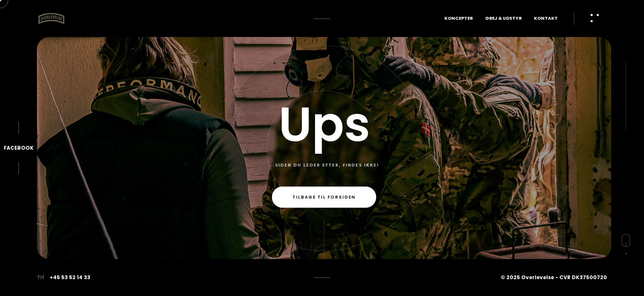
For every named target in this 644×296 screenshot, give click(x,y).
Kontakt (546, 18)
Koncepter (459, 18)
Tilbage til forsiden (324, 197)
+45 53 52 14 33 (70, 277)
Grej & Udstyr (503, 18)
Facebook (19, 148)
